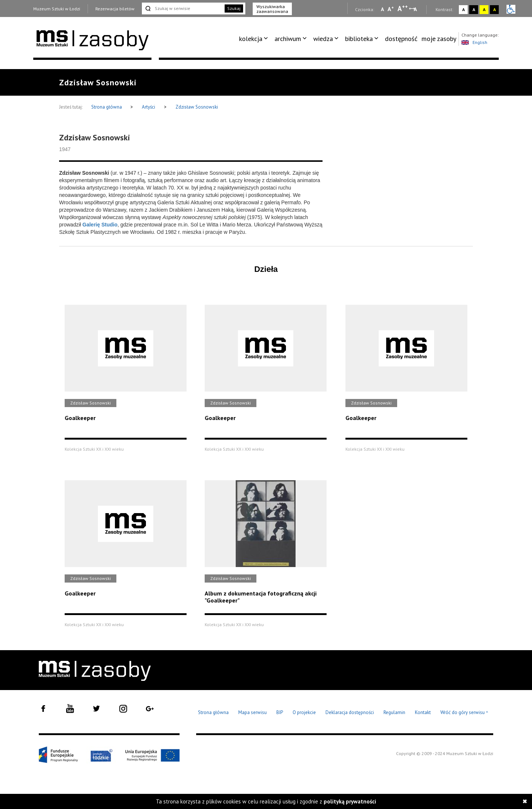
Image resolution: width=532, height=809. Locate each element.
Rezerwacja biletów (115, 9)
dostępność (401, 39)
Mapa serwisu (253, 712)
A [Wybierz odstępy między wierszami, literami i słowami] (416, 9)
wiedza (323, 39)
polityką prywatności (350, 801)
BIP (280, 712)
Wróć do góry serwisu (464, 713)
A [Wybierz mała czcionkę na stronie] (382, 9)
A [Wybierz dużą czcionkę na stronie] (403, 8)
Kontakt (423, 712)
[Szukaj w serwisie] (183, 8)
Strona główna (107, 107)
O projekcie (304, 712)
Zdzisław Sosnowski (197, 107)
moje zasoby (439, 39)
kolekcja (251, 39)
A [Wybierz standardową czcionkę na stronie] (391, 9)
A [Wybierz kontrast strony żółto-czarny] (484, 9)
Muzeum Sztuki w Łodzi (57, 9)
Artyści (149, 107)
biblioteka (359, 39)
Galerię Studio (100, 225)
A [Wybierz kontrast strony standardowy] (463, 9)
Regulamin (394, 712)
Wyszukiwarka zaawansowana (272, 9)
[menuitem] (255, 39)
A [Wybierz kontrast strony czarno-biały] (474, 9)
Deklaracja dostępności (350, 712)
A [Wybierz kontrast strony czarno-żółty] (495, 9)
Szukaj (234, 8)
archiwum (288, 39)
